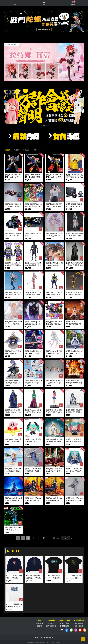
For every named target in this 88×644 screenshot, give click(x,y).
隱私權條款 (79, 626)
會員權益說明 (79, 620)
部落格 (40, 626)
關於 (40, 620)
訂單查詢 (51, 623)
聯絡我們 (40, 623)
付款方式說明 (65, 620)
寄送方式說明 (65, 623)
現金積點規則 (79, 623)
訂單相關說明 (51, 626)
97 (44, 538)
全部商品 (51, 620)
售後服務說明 (65, 626)
